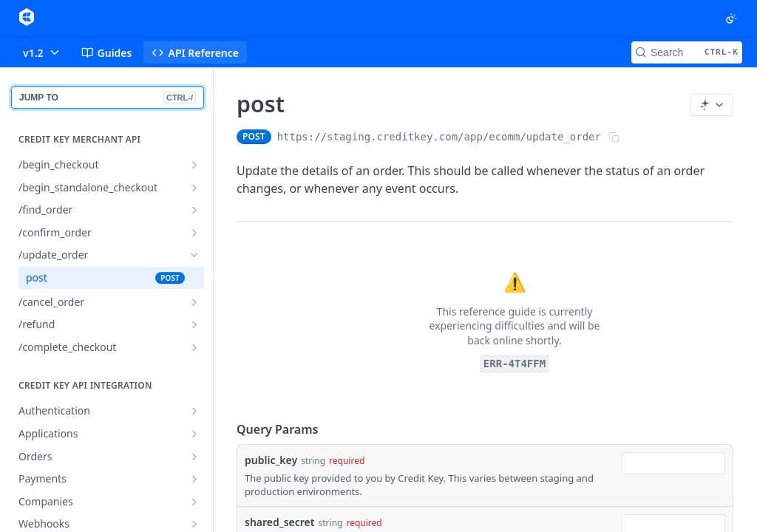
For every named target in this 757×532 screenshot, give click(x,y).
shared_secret (280, 522)
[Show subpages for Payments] (194, 479)
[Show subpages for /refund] (194, 324)
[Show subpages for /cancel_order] (194, 302)
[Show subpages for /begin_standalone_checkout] (194, 188)
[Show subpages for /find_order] (194, 210)
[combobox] (673, 463)
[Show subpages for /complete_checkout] (194, 347)
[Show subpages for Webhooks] (194, 524)
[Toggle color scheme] (731, 18)
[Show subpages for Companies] (194, 502)
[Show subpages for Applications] (194, 434)
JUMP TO (108, 98)
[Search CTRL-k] (687, 52)
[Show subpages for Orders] (194, 457)
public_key (271, 460)
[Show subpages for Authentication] (194, 411)
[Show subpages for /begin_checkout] (194, 165)
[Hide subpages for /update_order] (194, 255)
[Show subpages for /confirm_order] (194, 233)
